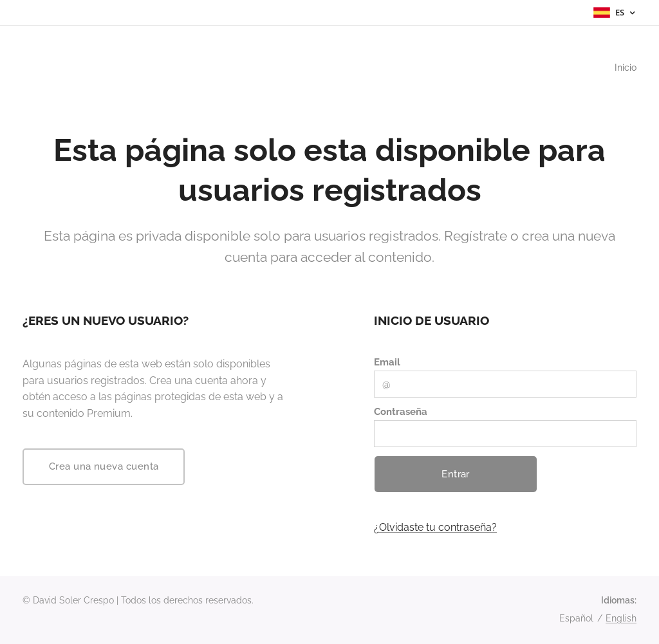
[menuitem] (623, 68)
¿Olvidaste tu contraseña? (435, 527)
